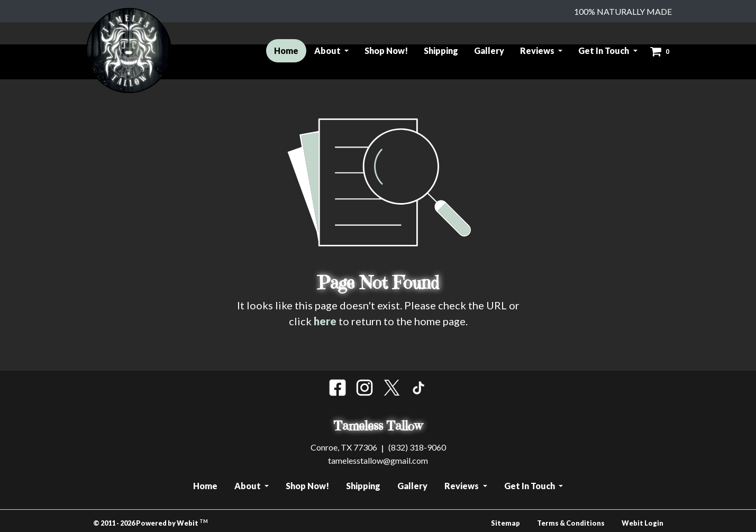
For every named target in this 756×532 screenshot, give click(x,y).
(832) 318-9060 (417, 447)
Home (290, 49)
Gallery (489, 51)
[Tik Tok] (418, 388)
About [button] (328, 51)
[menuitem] (286, 51)
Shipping (441, 51)
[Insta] (365, 388)
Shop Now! (386, 51)
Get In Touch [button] (604, 51)
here (325, 321)
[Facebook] (338, 388)
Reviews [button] (538, 51)
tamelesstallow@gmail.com (378, 460)
